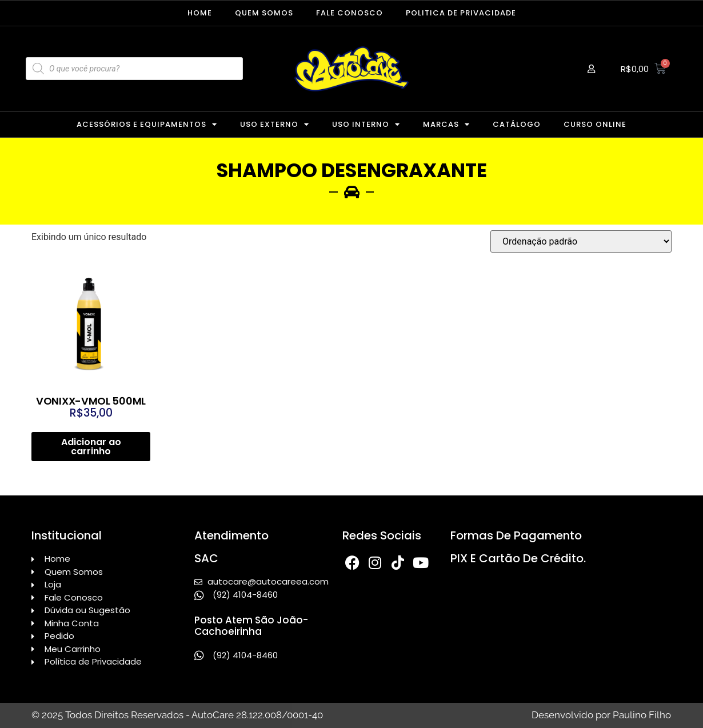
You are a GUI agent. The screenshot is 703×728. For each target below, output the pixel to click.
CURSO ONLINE (595, 124)
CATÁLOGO (517, 124)
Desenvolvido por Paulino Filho (601, 715)
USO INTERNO (366, 124)
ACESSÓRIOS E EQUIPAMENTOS (147, 124)
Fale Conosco (349, 13)
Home (200, 13)
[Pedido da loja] (581, 241)
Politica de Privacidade (461, 13)
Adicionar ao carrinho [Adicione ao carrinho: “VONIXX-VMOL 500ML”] (91, 447)
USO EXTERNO (275, 124)
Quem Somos (264, 13)
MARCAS (446, 124)
